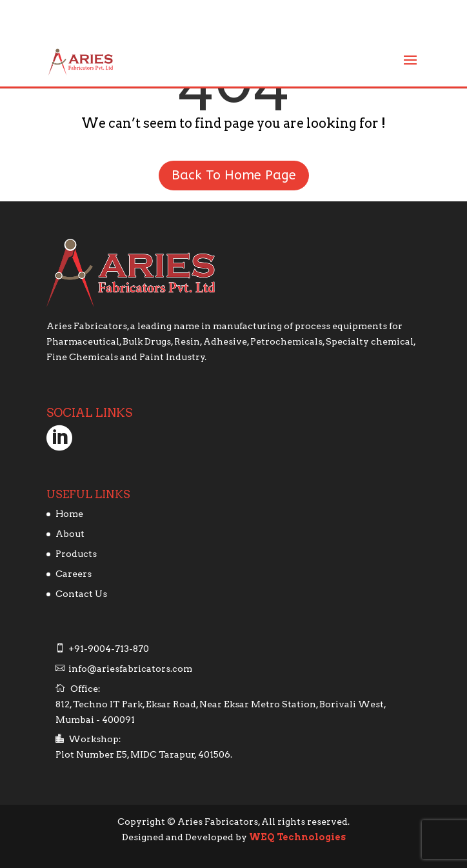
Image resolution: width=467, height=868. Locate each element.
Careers (74, 574)
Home (69, 514)
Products (76, 554)
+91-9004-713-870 (109, 649)
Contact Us (81, 594)
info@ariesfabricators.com (130, 669)
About (70, 534)
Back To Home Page (234, 175)
